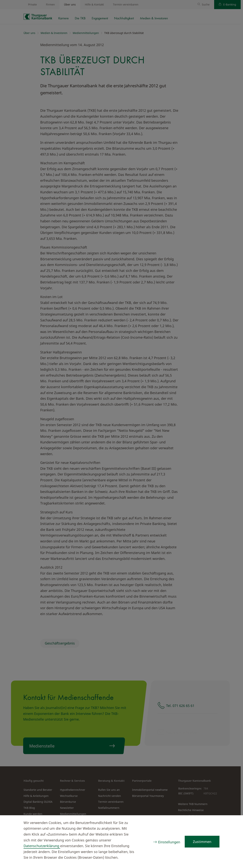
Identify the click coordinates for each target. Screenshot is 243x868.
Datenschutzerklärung (42, 846)
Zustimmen (202, 842)
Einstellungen (169, 842)
